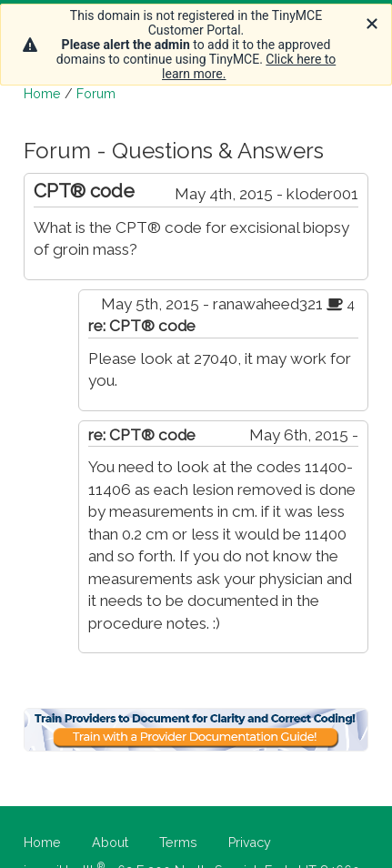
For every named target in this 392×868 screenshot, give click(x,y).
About (110, 843)
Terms (178, 843)
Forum (96, 94)
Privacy (250, 843)
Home (42, 94)
